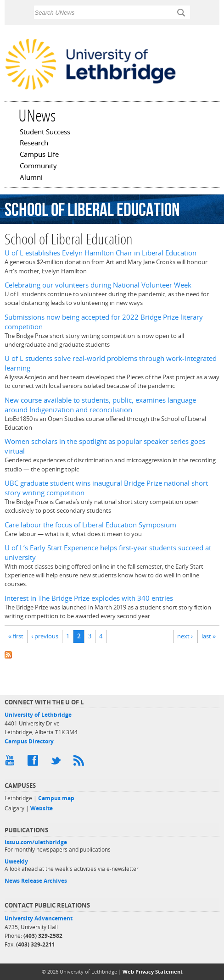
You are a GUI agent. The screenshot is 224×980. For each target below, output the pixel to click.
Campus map (56, 798)
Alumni (31, 178)
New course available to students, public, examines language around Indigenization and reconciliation (100, 405)
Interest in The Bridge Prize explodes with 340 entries (89, 598)
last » (209, 636)
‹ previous (45, 636)
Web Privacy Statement (153, 972)
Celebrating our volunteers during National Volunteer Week (98, 285)
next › (185, 636)
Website (42, 808)
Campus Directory (29, 741)
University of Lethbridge (38, 715)
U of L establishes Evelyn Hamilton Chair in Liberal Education (101, 253)
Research (34, 144)
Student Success (45, 133)
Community (38, 166)
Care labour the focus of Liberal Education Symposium (90, 525)
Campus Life (39, 155)
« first (16, 636)
